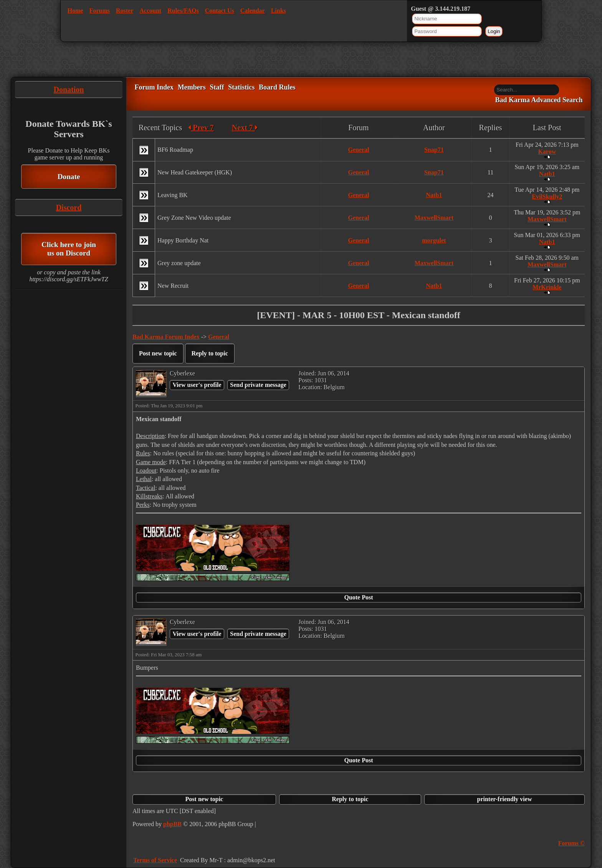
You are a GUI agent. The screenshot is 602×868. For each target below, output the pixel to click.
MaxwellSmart (434, 218)
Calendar (253, 11)
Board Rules (277, 87)
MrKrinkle (547, 287)
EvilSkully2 (547, 197)
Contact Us (220, 11)
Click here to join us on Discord (69, 249)
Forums (100, 11)
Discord (69, 207)
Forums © (571, 843)
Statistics (241, 87)
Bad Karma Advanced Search (539, 100)
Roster (125, 11)
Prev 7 (201, 128)
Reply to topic (210, 353)
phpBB (172, 824)
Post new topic (158, 353)
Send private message (258, 385)
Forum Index (154, 87)
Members (192, 87)
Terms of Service (155, 860)
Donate (69, 177)
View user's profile (197, 385)
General (358, 150)
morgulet (434, 240)
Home (75, 11)
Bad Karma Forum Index (166, 337)
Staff (217, 87)
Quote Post (358, 597)
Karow (547, 152)
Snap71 (434, 150)
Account (150, 11)
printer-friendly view (505, 799)
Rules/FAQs (183, 11)
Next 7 (245, 128)
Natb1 (547, 174)
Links (279, 11)
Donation (69, 90)
